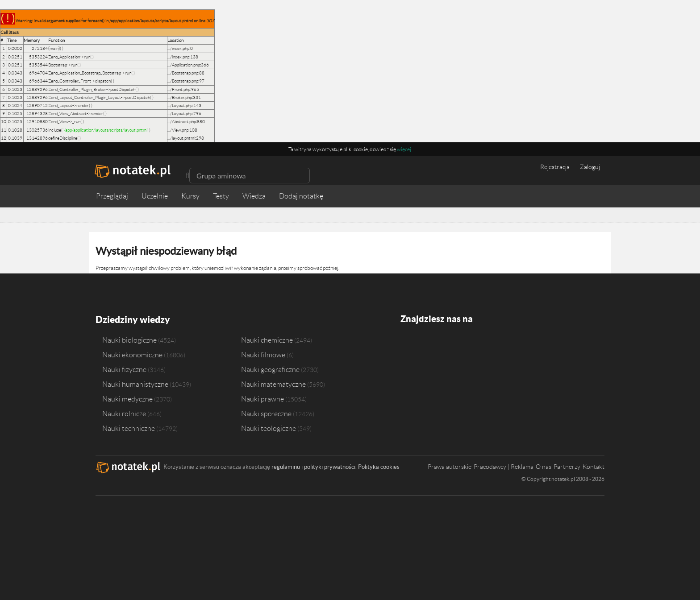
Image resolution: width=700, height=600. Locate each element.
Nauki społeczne (266, 413)
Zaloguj (590, 167)
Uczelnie (155, 196)
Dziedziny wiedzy (132, 319)
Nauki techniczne (129, 427)
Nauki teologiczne (269, 427)
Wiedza (254, 196)
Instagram (442, 345)
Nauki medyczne (127, 398)
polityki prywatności (330, 466)
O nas (544, 466)
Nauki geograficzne (270, 368)
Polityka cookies (379, 466)
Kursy (190, 196)
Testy (221, 196)
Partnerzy (567, 466)
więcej (404, 149)
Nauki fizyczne (124, 368)
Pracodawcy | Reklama (504, 466)
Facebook (408, 345)
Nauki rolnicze (124, 413)
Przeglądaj (112, 196)
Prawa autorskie (450, 466)
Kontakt (594, 466)
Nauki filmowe (263, 354)
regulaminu (286, 466)
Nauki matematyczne (273, 383)
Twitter (425, 345)
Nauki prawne (262, 398)
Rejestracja (555, 167)
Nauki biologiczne (129, 339)
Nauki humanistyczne (135, 383)
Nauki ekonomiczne (132, 354)
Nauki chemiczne (267, 339)
